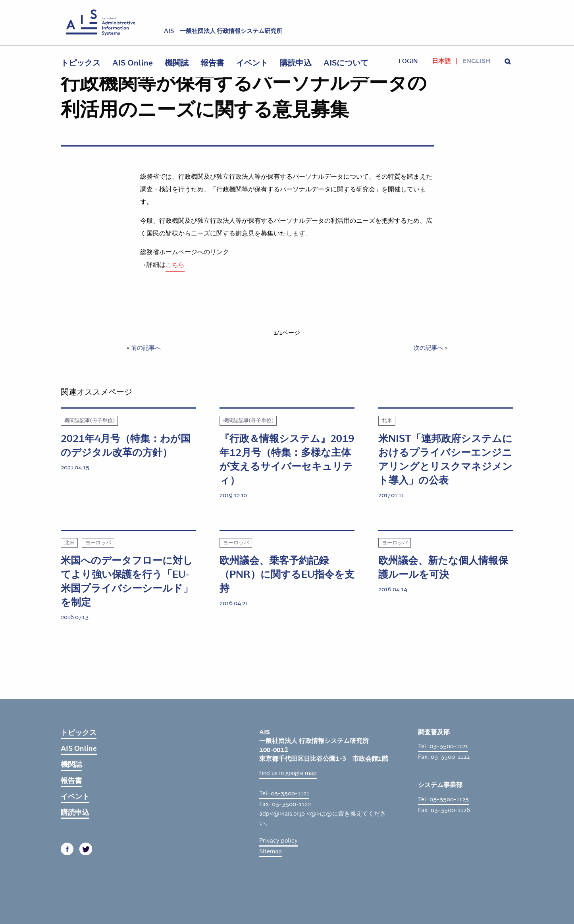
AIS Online (133, 63)
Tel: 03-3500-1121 (284, 793)
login (408, 61)
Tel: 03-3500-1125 (443, 799)
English (476, 61)
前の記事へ (146, 348)
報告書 (212, 63)
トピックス (81, 63)
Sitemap (271, 851)
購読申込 (296, 63)
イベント (252, 63)
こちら (175, 265)
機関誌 (177, 63)
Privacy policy (278, 841)
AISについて (346, 63)
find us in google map (288, 773)
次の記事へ (429, 348)
